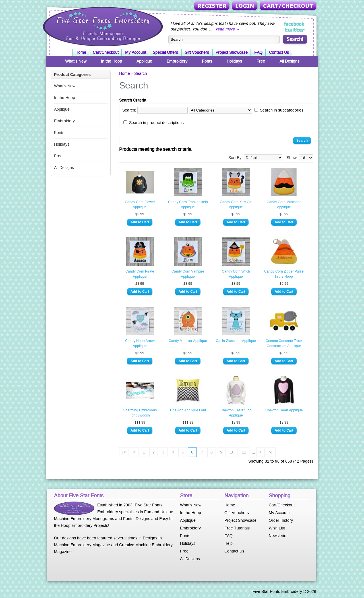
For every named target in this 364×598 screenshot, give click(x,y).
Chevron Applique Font (188, 410)
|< (124, 452)
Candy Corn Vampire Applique (188, 274)
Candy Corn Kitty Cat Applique (236, 205)
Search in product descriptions (156, 123)
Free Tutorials (237, 528)
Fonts (207, 61)
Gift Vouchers (197, 52)
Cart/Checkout (288, 6)
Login (245, 6)
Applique (144, 61)
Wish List (277, 528)
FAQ (258, 52)
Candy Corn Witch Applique (236, 274)
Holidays (234, 61)
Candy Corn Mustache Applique (284, 205)
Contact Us (279, 52)
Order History (281, 520)
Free (261, 61)
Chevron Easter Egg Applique (236, 413)
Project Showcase (232, 52)
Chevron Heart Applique (284, 410)
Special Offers (165, 52)
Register (212, 6)
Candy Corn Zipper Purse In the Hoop (284, 274)
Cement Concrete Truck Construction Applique (284, 343)
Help (228, 543)
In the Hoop (111, 61)
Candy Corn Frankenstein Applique (188, 205)
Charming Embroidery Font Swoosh (140, 413)
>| (271, 452)
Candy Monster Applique (188, 341)
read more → (228, 29)
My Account (136, 52)
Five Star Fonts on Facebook (295, 24)
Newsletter (278, 536)
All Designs (289, 61)
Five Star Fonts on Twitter (295, 30)
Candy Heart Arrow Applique (140, 343)
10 (232, 452)
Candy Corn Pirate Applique (140, 274)
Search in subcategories (282, 110)
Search (141, 73)
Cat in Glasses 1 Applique (236, 341)
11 (244, 452)
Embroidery (177, 61)
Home (81, 52)
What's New (76, 61)
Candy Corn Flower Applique (140, 205)
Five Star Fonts (102, 26)
